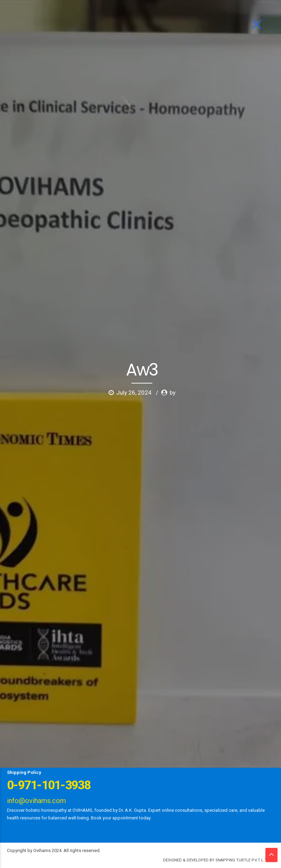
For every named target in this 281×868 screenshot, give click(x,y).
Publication (124, 761)
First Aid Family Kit (27, 761)
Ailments (98, 719)
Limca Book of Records (79, 761)
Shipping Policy (24, 772)
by (173, 131)
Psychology (128, 719)
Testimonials (224, 719)
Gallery (156, 719)
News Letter (20, 730)
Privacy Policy (204, 761)
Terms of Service (163, 761)
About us (37, 719)
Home (14, 719)
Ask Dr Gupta (67, 719)
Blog (45, 730)
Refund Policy (242, 761)
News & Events (187, 719)
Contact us (69, 730)
